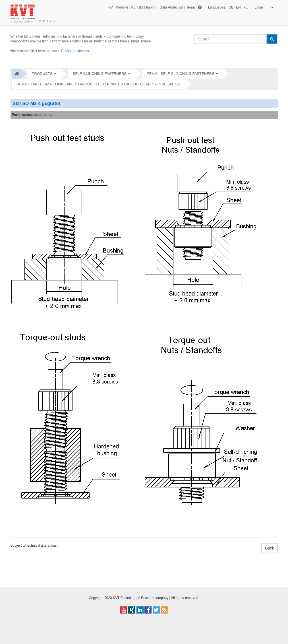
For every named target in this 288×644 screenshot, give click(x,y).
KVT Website (118, 7)
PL (245, 7)
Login (263, 7)
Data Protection (171, 7)
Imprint (151, 7)
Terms (191, 7)
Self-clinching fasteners (100, 74)
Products (42, 74)
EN (238, 7)
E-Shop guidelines (75, 51)
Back (269, 548)
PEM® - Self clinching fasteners (181, 74)
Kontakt (137, 7)
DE (231, 7)
